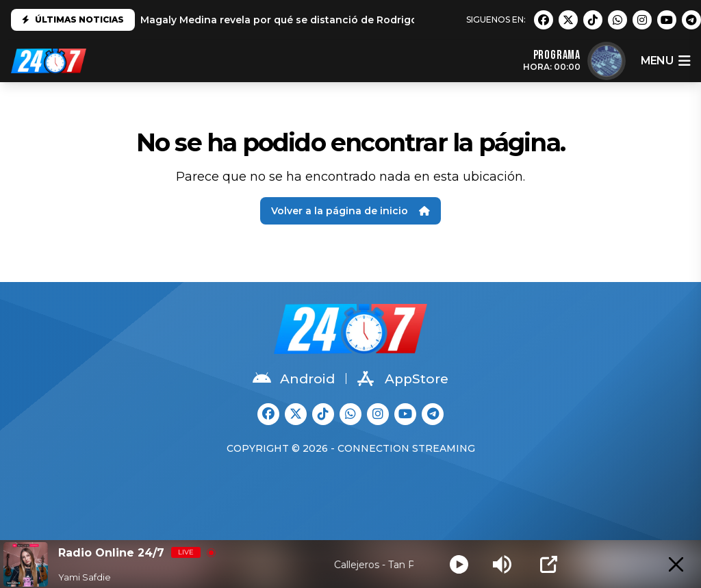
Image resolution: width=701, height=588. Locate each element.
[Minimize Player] (676, 564)
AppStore (403, 379)
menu (665, 61)
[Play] (459, 564)
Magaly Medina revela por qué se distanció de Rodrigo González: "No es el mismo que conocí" (379, 20)
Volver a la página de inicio (350, 211)
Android (294, 379)
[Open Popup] (549, 564)
